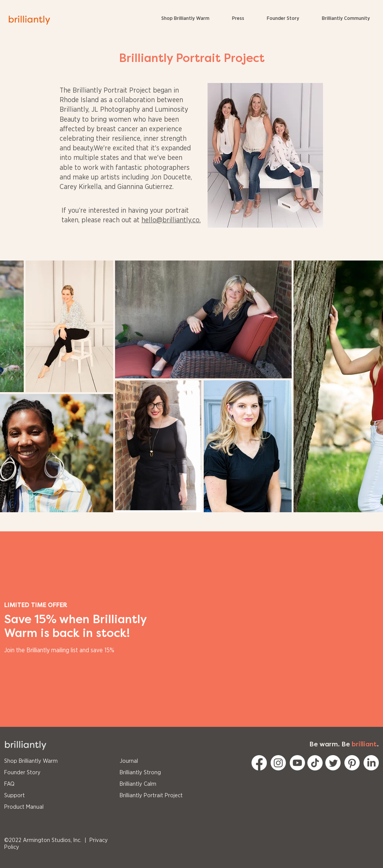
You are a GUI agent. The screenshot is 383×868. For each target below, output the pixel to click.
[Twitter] (333, 763)
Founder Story (22, 773)
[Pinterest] (352, 763)
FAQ (9, 784)
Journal (129, 761)
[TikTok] (315, 763)
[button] (346, 19)
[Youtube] (297, 763)
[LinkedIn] (371, 763)
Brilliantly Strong (140, 773)
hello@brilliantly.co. (171, 220)
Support (15, 796)
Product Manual (24, 807)
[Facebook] (259, 763)
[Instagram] (278, 763)
